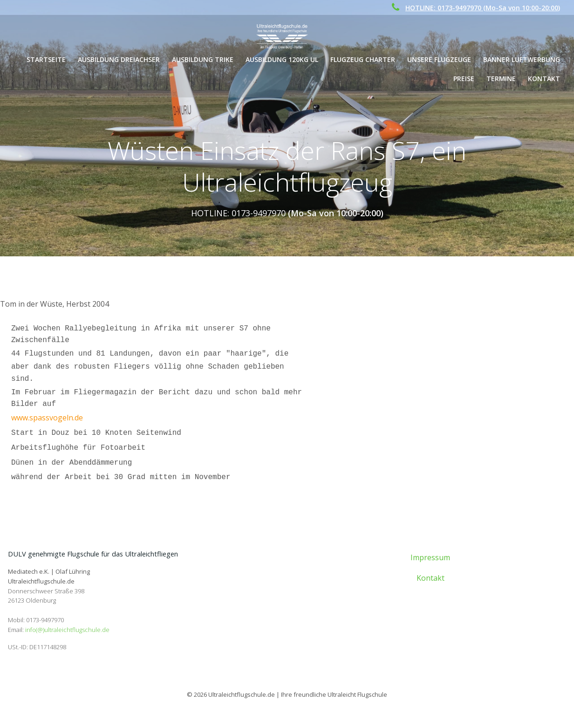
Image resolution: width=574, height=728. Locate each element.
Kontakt (545, 79)
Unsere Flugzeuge (440, 59)
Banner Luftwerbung (523, 59)
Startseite (47, 59)
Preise (465, 79)
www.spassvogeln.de (47, 419)
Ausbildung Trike (204, 59)
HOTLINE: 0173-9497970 (238, 213)
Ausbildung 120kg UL (283, 59)
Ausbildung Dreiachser (120, 59)
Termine (502, 79)
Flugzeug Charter (364, 59)
